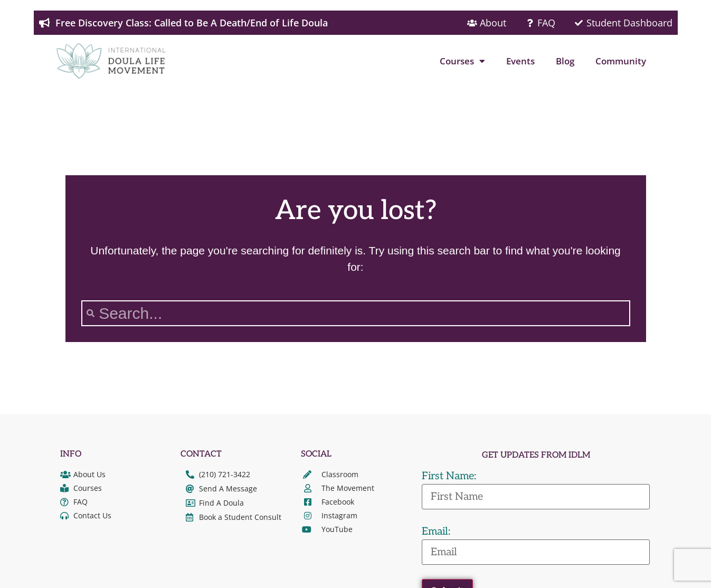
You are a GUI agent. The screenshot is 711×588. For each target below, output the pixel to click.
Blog (565, 61)
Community (621, 61)
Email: (436, 532)
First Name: (449, 476)
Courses (462, 61)
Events (520, 61)
